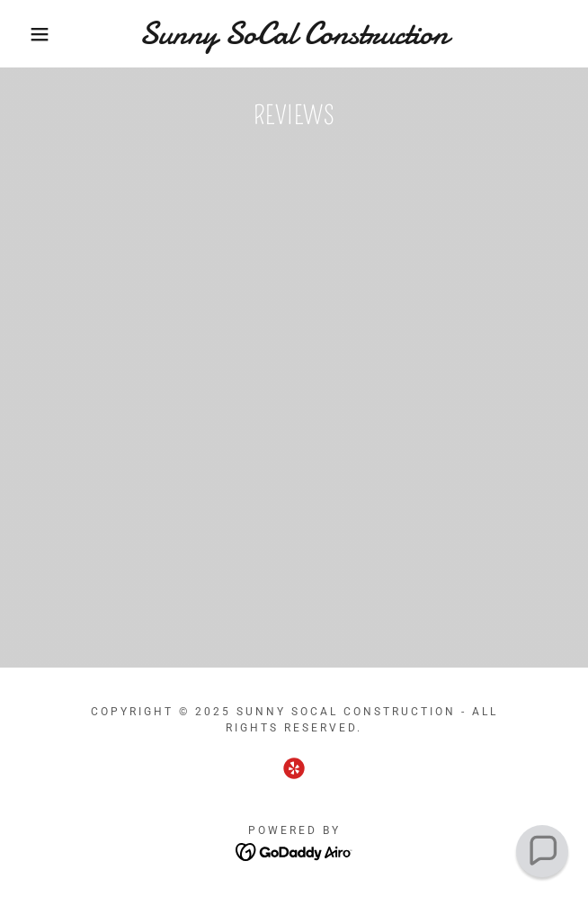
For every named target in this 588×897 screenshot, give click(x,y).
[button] (39, 34)
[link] (294, 34)
